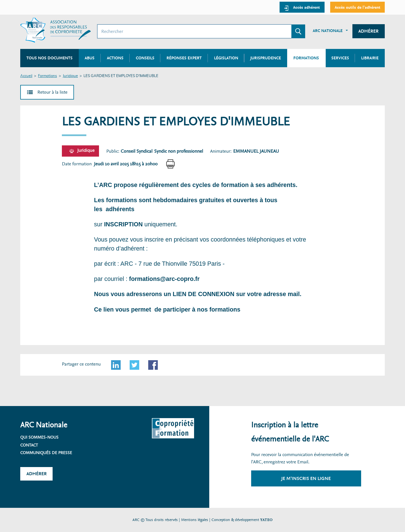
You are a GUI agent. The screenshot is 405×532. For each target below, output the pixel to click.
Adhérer (368, 31)
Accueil (26, 76)
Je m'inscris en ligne (306, 478)
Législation (226, 58)
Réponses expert (184, 58)
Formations (47, 76)
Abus (90, 58)
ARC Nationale (328, 31)
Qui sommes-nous (39, 437)
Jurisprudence (266, 58)
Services (340, 58)
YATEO (266, 520)
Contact (29, 445)
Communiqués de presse (46, 453)
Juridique (70, 76)
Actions (115, 58)
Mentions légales (195, 520)
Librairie (370, 58)
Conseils (145, 58)
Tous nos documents (49, 58)
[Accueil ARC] (56, 30)
